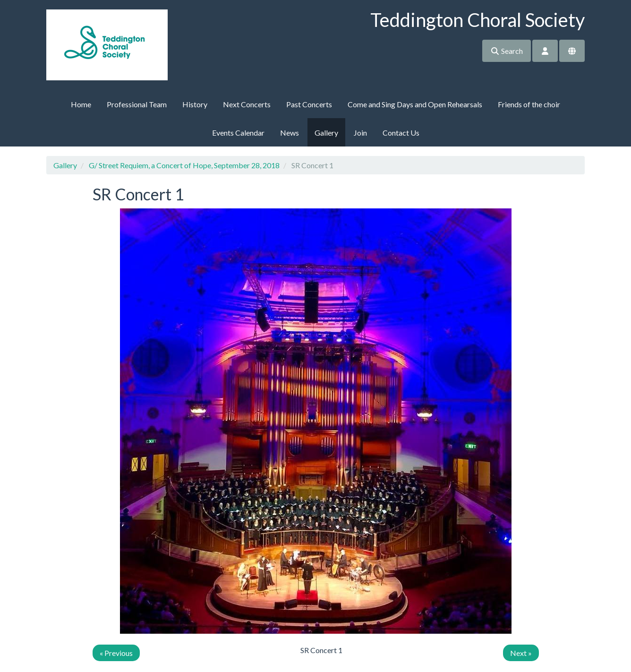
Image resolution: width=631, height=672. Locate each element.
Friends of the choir (529, 104)
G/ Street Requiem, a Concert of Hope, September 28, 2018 (184, 165)
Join (360, 133)
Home (81, 104)
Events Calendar (238, 133)
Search (507, 51)
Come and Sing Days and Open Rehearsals (415, 104)
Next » (521, 653)
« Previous (116, 653)
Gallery (326, 133)
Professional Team (137, 104)
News (290, 133)
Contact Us (401, 133)
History (195, 104)
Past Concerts (309, 104)
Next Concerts (247, 104)
